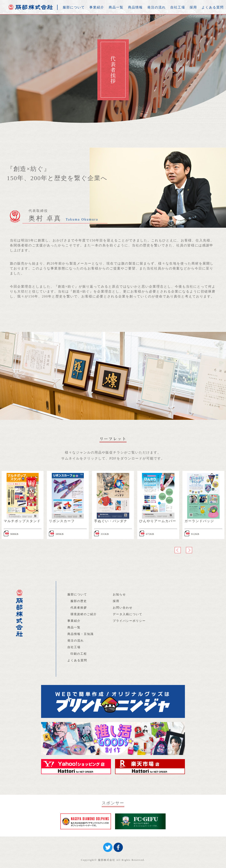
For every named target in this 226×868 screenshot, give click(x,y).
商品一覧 (116, 7)
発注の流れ (157, 7)
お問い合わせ (123, 608)
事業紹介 (97, 7)
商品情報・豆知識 (81, 634)
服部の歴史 (79, 601)
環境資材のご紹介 (84, 614)
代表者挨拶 (79, 608)
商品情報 (135, 7)
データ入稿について (128, 614)
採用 (193, 7)
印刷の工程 (79, 654)
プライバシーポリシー (129, 621)
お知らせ (119, 594)
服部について (74, 7)
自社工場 (178, 7)
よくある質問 (213, 7)
